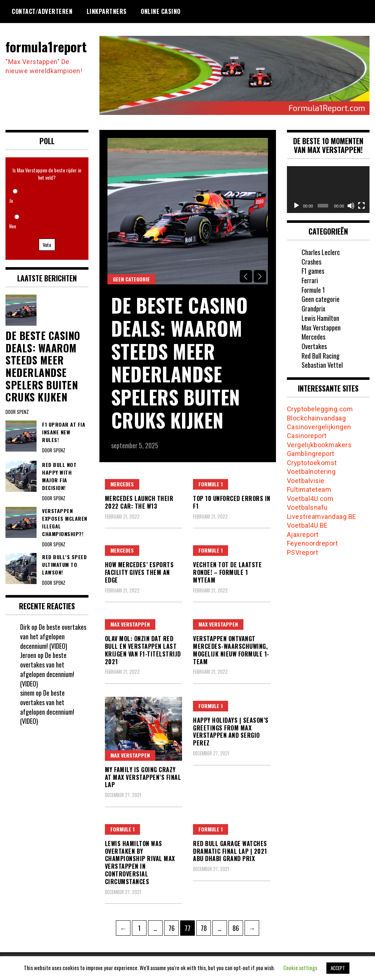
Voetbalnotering (311, 472)
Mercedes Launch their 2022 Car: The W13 (139, 502)
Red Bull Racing (321, 356)
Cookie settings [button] (300, 968)
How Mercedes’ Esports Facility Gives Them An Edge (139, 572)
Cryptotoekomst (312, 463)
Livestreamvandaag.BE (322, 517)
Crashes (311, 262)
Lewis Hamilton (320, 318)
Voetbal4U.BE (307, 525)
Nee (13, 226)
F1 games (313, 271)
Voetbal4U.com (310, 499)
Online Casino (161, 11)
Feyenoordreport (312, 543)
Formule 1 (211, 484)
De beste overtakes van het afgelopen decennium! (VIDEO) (53, 636)
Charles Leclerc (321, 252)
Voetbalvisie (306, 481)
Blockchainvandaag (317, 418)
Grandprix (313, 308)
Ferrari (310, 280)
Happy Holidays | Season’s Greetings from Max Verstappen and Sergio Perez (231, 732)
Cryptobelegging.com (320, 409)
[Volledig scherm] (361, 206)
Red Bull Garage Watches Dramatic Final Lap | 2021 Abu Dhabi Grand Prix (230, 851)
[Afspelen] (296, 206)
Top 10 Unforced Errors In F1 (232, 502)
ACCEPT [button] (338, 968)
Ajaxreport (303, 534)
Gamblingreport (311, 454)
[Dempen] (351, 206)
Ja (11, 200)
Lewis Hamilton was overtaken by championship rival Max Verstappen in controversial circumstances (140, 863)
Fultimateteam (309, 489)
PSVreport (303, 552)
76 (174, 927)
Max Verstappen (130, 624)
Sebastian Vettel (322, 365)
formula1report (46, 46)
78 (206, 927)
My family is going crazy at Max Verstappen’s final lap (143, 777)
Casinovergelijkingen (319, 427)
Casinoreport (307, 436)
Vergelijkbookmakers (319, 445)
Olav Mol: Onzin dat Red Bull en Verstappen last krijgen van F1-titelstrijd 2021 (143, 650)
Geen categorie (131, 279)
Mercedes (122, 484)
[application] (328, 189)
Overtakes (314, 346)
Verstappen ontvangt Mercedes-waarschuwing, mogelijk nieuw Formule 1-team (231, 650)
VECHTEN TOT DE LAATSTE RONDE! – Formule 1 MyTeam (227, 572)
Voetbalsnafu (307, 507)
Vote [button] (47, 245)
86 (238, 927)
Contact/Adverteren (42, 11)
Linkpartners (107, 11)
